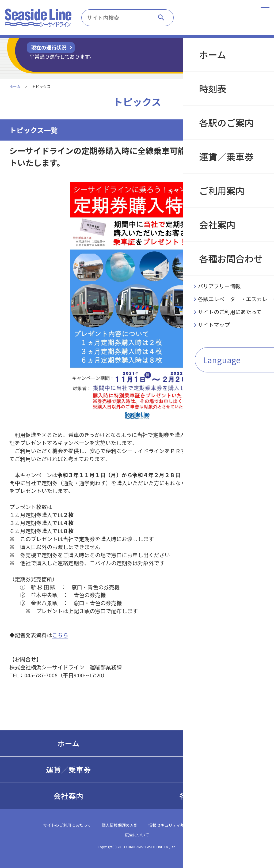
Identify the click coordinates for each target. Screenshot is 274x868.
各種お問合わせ (205, 796)
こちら (60, 635)
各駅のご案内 (205, 743)
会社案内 (68, 796)
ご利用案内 (205, 769)
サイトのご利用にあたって (67, 825)
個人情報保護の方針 (120, 825)
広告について (137, 835)
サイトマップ (219, 825)
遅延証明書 (234, 54)
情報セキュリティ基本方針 (172, 825)
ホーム (15, 86)
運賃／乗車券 (68, 769)
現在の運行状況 (49, 47)
